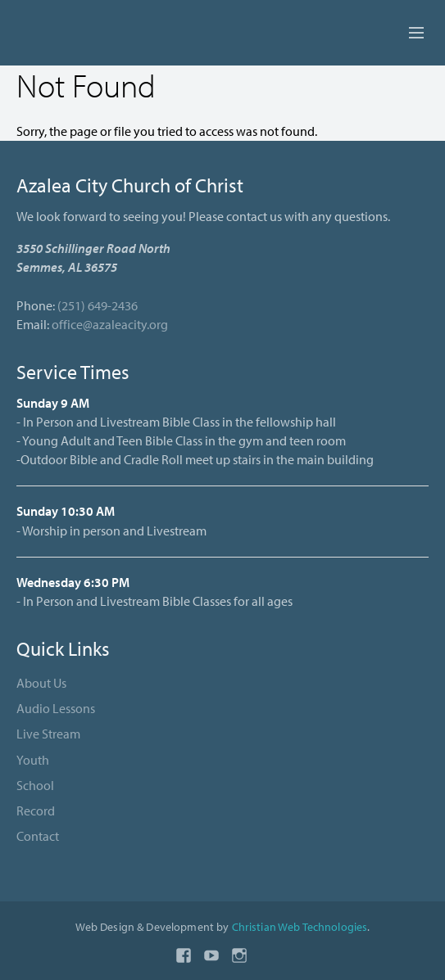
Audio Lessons (56, 708)
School (35, 785)
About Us (41, 683)
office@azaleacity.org (110, 324)
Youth (33, 760)
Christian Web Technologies (300, 926)
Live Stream (48, 734)
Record (36, 811)
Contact (38, 836)
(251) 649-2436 (98, 305)
